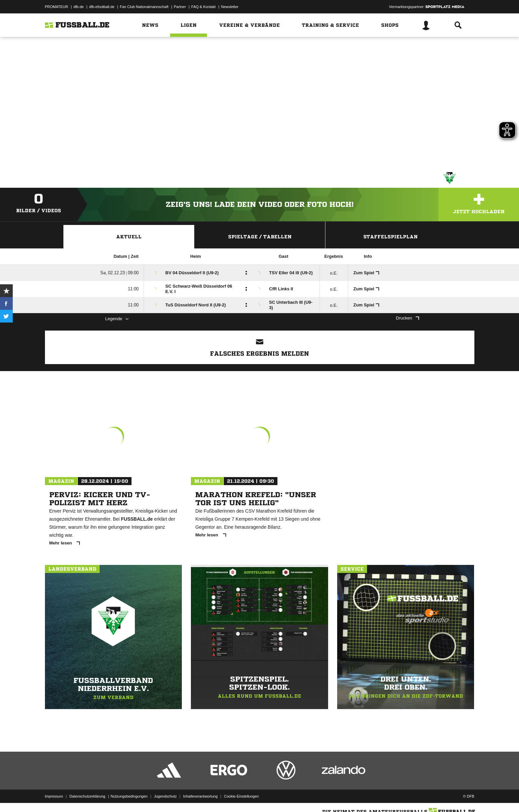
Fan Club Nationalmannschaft (144, 7)
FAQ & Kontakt (203, 7)
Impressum (54, 796)
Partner (180, 7)
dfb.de (79, 7)
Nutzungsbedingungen (129, 796)
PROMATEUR (57, 7)
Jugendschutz (165, 796)
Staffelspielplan (391, 237)
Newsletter (230, 7)
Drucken (407, 318)
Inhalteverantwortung (200, 796)
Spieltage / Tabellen (260, 237)
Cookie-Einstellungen (242, 796)
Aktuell (129, 237)
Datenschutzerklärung (87, 796)
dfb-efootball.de (102, 7)
